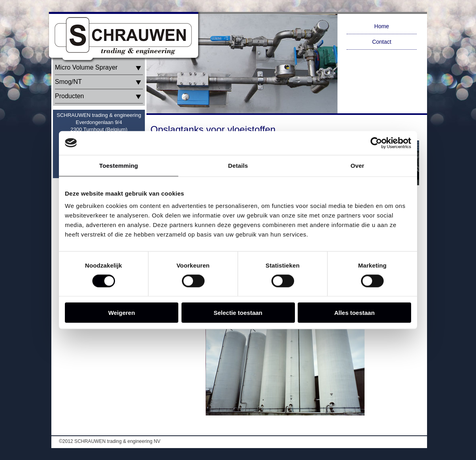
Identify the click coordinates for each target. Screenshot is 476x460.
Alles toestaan (355, 313)
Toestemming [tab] (119, 165)
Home (381, 26)
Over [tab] (358, 165)
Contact (382, 42)
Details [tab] (238, 165)
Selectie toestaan (238, 313)
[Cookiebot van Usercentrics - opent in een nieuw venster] (376, 143)
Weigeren (122, 313)
